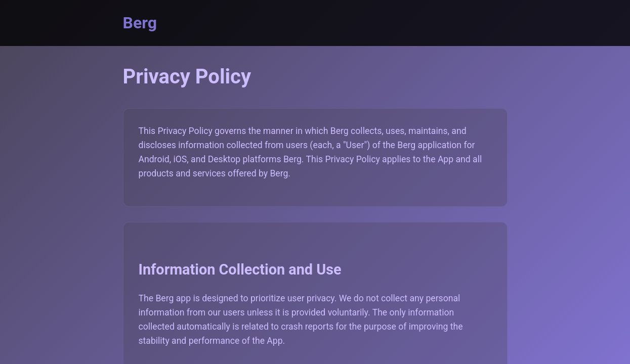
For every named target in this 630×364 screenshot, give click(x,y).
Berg (140, 23)
